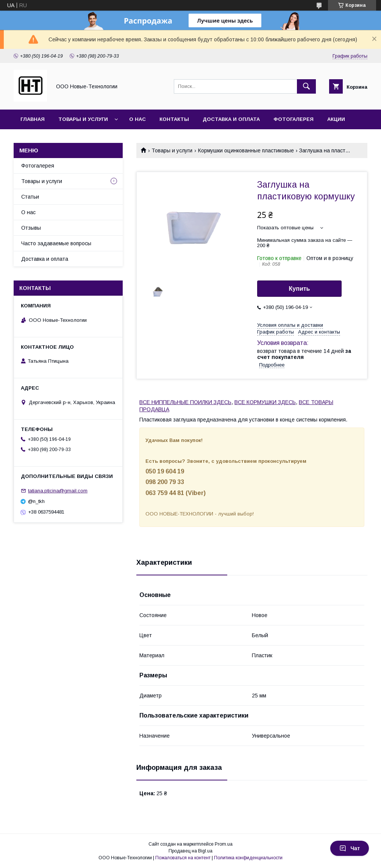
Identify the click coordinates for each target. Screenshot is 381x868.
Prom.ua (224, 844)
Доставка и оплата (231, 119)
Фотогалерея (294, 119)
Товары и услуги (83, 119)
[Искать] (306, 86)
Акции (336, 119)
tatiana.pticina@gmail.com (58, 491)
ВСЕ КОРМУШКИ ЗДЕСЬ (265, 402)
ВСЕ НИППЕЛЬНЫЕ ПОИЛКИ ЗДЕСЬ (185, 402)
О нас (137, 119)
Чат (350, 848)
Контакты (174, 119)
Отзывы (31, 228)
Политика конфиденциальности (248, 858)
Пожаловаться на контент (183, 858)
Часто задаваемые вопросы (56, 243)
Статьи (30, 197)
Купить (300, 289)
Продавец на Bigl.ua (190, 851)
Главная (33, 119)
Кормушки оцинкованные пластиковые (246, 150)
